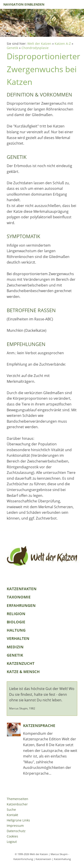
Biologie (16, 622)
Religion (16, 614)
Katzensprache (39, 726)
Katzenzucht (21, 663)
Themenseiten (17, 799)
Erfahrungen (21, 605)
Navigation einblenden (24, 4)
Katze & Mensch (23, 672)
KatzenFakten (22, 589)
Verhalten (18, 638)
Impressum (15, 826)
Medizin (15, 647)
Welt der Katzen (39, 44)
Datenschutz (16, 831)
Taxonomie (19, 597)
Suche (11, 810)
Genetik (12, 48)
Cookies (12, 836)
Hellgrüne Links (18, 820)
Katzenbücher (17, 804)
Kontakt (12, 815)
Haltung (16, 630)
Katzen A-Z (63, 44)
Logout (12, 842)
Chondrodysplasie (35, 48)
